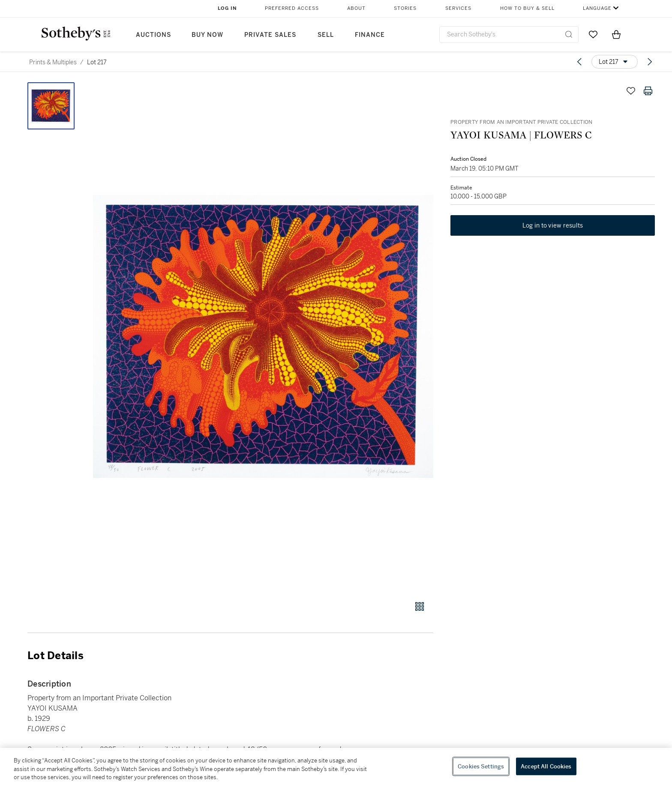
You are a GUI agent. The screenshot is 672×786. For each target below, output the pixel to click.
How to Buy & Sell (527, 8)
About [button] (356, 8)
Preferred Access (292, 8)
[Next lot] (650, 62)
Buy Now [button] (207, 35)
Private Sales (270, 35)
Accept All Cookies (546, 766)
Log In (227, 8)
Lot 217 (97, 62)
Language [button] (597, 8)
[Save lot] (631, 91)
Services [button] (458, 8)
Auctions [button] (153, 35)
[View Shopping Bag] (616, 34)
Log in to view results (553, 225)
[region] (336, 767)
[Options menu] (615, 62)
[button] (263, 337)
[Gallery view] (420, 606)
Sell (326, 35)
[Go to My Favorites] (593, 34)
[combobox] (509, 34)
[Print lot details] (648, 91)
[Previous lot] (579, 62)
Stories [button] (405, 8)
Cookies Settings (481, 766)
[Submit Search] (569, 34)
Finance (370, 35)
